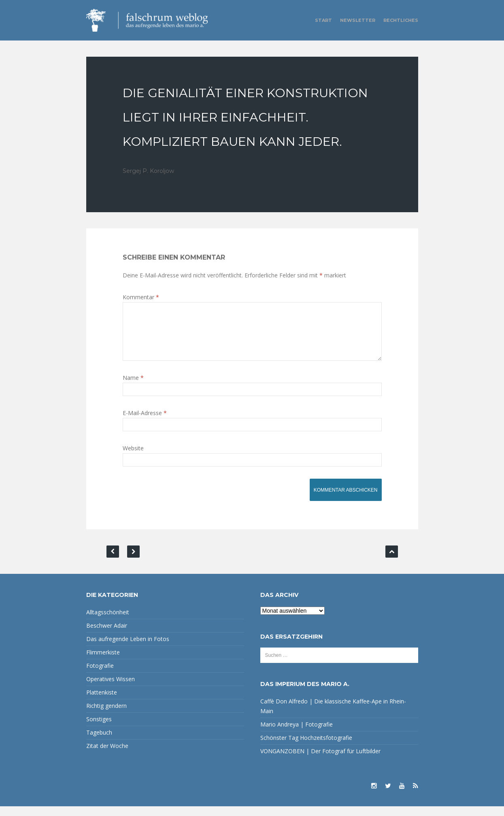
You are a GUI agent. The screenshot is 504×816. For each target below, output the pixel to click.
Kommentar (141, 297)
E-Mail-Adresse (145, 423)
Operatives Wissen (111, 689)
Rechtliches (401, 20)
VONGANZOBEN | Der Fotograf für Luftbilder (320, 761)
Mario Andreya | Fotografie (297, 734)
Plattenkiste (102, 702)
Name (133, 387)
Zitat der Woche (107, 755)
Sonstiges (99, 729)
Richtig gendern (106, 715)
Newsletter (358, 20)
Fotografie (100, 675)
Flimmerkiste (103, 662)
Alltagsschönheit (108, 622)
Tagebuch (99, 742)
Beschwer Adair (107, 635)
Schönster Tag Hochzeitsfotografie (306, 747)
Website (133, 458)
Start (323, 20)
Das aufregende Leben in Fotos (128, 649)
